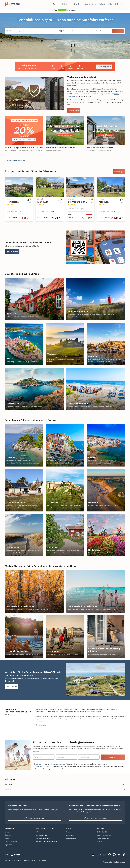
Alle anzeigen (119, 172)
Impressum (8, 845)
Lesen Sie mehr (12, 687)
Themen (69, 832)
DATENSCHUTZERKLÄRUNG (43, 766)
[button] (7, 10)
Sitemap (99, 842)
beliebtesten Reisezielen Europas (89, 712)
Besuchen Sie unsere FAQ (35, 818)
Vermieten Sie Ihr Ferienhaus (95, 818)
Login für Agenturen (11, 842)
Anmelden (113, 757)
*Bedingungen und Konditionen (16, 160)
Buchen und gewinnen (104, 67)
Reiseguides (70, 835)
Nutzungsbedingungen (43, 838)
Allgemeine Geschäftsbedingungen (46, 842)
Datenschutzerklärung (104, 835)
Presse (7, 838)
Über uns (8, 832)
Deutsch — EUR (99, 855)
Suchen (118, 31)
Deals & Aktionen (72, 838)
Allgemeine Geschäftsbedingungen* (114, 862)
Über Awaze (9, 835)
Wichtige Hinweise (41, 835)
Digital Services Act (103, 838)
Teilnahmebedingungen (58, 764)
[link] (24, 135)
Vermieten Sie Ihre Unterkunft (95, 4)
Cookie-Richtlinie (102, 832)
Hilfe (110, 4)
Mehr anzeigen (42, 725)
